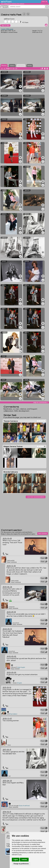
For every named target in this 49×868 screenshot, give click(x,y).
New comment (43, 533)
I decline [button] (24, 860)
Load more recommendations (36, 497)
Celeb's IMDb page (7, 29)
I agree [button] (16, 860)
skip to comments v (41, 402)
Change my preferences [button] (21, 864)
